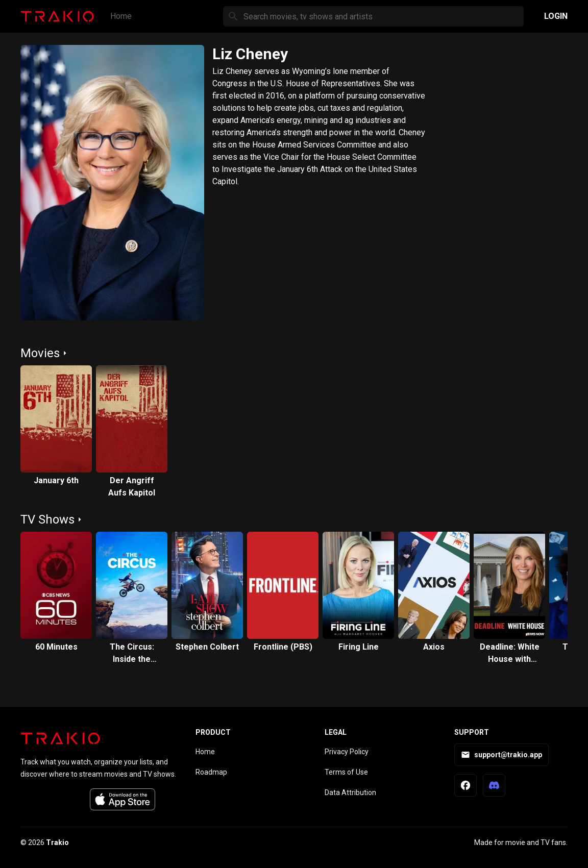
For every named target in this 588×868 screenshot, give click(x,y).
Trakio (57, 842)
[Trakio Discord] (494, 785)
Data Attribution (350, 792)
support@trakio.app (501, 755)
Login (556, 16)
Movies (40, 353)
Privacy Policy (347, 752)
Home (121, 16)
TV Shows (47, 519)
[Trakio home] (60, 738)
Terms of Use (346, 772)
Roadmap (211, 772)
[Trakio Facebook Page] (465, 785)
